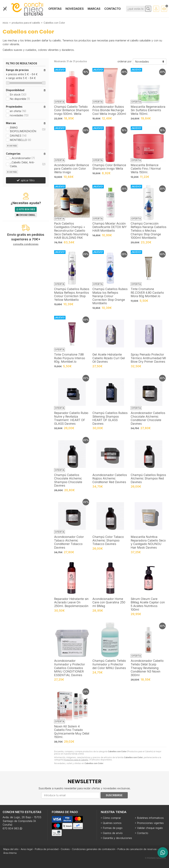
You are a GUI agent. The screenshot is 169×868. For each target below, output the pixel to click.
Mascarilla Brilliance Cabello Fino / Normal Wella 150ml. (146, 169)
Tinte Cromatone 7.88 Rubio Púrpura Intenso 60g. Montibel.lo (70, 358)
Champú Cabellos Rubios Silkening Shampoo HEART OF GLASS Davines (110, 418)
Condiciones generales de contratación (94, 849)
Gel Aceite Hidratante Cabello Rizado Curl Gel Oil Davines (109, 358)
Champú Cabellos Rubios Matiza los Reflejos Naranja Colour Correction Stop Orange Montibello (110, 296)
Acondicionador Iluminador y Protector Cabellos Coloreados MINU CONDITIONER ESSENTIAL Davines (70, 668)
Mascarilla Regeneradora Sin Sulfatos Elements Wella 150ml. (148, 110)
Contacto (143, 833)
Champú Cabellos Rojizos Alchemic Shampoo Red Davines (148, 478)
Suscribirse (114, 795)
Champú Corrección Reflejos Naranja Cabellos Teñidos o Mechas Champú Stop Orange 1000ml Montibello (149, 231)
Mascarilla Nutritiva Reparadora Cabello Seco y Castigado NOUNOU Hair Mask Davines (148, 542)
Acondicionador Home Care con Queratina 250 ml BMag (109, 602)
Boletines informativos (150, 818)
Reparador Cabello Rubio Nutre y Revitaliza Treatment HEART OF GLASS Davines (71, 418)
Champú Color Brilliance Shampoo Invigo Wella (109, 167)
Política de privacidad (47, 849)
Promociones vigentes (150, 823)
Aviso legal (27, 849)
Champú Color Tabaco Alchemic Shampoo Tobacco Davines (108, 540)
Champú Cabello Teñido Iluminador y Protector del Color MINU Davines (109, 664)
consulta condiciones (26, 244)
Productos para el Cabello (76, 760)
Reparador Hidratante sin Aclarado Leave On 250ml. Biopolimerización (71, 602)
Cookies (65, 849)
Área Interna (10, 853)
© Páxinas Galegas (155, 858)
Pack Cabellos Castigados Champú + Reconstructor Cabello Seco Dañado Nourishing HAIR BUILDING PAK (71, 231)
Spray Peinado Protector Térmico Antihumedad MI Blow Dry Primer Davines (148, 358)
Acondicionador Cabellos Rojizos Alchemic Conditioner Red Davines (110, 478)
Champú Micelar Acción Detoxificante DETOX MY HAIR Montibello (110, 227)
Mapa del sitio (11, 849)
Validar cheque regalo (150, 828)
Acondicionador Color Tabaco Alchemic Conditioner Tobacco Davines (69, 542)
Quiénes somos (112, 823)
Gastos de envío (113, 833)
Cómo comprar (112, 818)
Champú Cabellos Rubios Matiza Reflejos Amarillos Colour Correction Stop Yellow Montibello (72, 294)
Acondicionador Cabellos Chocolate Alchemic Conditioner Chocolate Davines (148, 418)
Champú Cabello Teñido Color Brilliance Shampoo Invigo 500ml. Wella (72, 110)
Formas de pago (113, 828)
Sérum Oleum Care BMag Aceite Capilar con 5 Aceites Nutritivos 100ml (148, 604)
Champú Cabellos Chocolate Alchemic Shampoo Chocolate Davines (68, 480)
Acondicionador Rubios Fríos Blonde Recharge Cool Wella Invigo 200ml (109, 110)
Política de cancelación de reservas (137, 849)
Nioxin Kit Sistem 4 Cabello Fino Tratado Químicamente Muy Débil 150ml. (72, 732)
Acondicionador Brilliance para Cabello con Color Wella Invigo (72, 169)
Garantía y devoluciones (117, 838)
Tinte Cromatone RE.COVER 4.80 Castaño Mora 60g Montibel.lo (147, 293)
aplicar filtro (28, 180)
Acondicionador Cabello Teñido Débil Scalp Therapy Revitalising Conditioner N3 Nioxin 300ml (147, 668)
